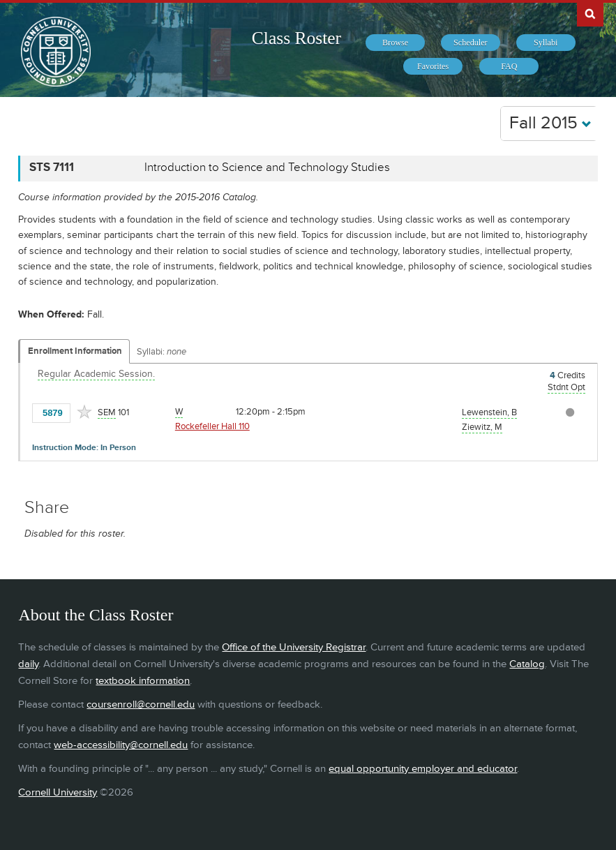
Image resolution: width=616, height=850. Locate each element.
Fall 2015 (550, 123)
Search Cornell (590, 13)
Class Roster (296, 38)
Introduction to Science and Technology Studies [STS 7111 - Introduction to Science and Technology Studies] (267, 167)
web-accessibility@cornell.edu (121, 745)
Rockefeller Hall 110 (212, 426)
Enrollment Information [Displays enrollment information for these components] (75, 351)
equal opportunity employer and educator (423, 769)
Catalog (527, 664)
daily (28, 664)
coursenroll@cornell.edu (141, 704)
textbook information (143, 681)
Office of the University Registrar (294, 647)
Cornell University (58, 792)
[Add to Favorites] (84, 412)
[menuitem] (395, 43)
